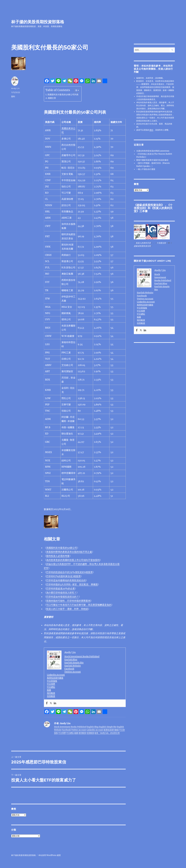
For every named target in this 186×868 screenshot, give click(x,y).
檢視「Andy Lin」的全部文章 (107, 733)
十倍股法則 (161, 243)
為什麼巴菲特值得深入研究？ (61, 593)
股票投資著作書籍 (55, 678)
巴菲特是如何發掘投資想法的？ (62, 597)
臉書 (49, 690)
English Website (73, 666)
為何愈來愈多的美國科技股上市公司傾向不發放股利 (73, 560)
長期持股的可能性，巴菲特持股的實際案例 (68, 601)
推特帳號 (51, 693)
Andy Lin (15, 88)
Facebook (69, 669)
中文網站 (51, 687)
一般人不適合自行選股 (146, 169)
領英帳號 (51, 696)
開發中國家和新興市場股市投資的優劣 (152, 160)
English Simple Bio (74, 662)
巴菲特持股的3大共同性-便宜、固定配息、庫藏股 (72, 584)
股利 (13, 96)
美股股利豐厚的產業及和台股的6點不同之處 (69, 552)
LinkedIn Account (56, 675)
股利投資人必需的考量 (58, 556)
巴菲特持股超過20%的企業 (61, 588)
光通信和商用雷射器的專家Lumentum (153, 151)
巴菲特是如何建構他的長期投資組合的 (66, 580)
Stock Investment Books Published (82, 656)
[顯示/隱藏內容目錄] (75, 90)
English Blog (71, 659)
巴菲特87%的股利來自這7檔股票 (63, 576)
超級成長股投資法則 (149, 205)
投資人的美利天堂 (153, 210)
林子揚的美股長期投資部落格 (38, 22)
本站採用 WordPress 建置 (50, 855)
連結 (151, 130)
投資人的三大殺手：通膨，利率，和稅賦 (67, 609)
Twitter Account (73, 672)
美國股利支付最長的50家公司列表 (63, 95)
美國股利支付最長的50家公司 (62, 548)
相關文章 (52, 98)
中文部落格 (52, 681)
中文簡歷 (51, 684)
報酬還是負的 (79, 605)
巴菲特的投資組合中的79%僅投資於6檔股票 (69, 572)
